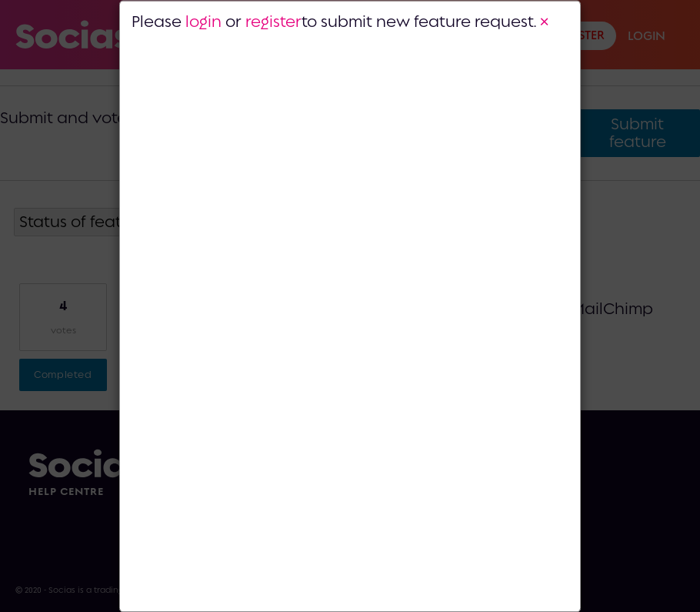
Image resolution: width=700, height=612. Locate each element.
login (203, 21)
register (273, 21)
